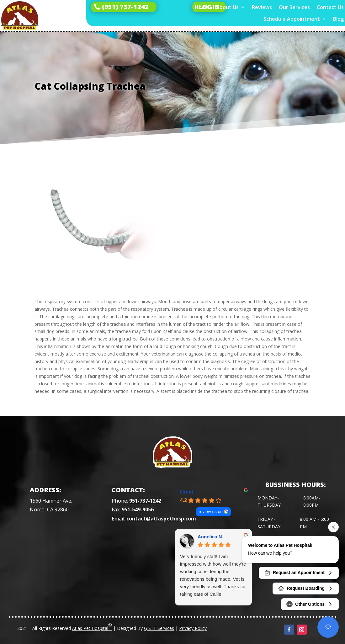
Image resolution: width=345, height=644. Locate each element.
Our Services (294, 7)
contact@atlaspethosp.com (161, 519)
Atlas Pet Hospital (92, 626)
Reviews (262, 7)
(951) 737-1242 (125, 7)
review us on (210, 512)
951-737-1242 (145, 501)
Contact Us (330, 7)
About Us (227, 7)
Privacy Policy (193, 628)
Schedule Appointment (292, 19)
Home (202, 7)
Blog (338, 19)
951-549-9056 (138, 509)
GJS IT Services (159, 628)
